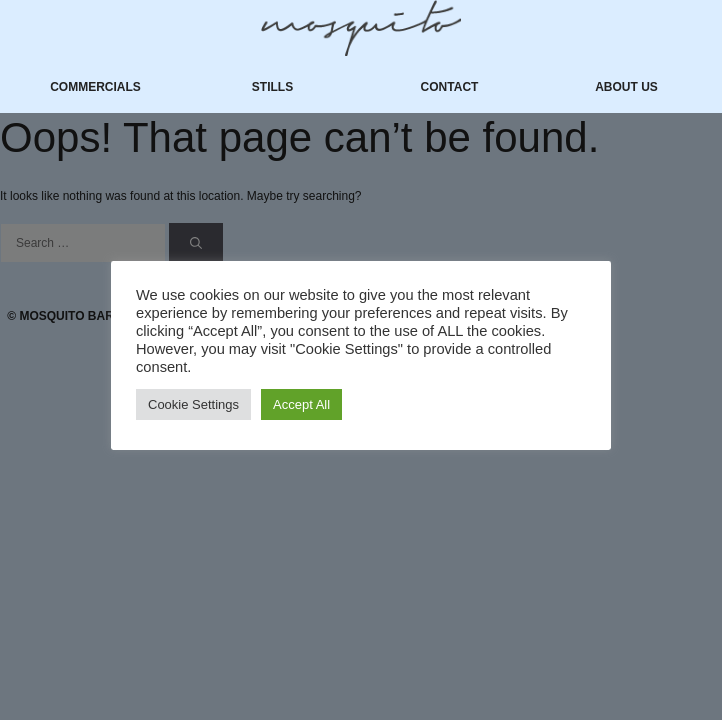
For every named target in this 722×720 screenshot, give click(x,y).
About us (626, 87)
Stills (272, 87)
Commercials (95, 87)
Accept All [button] (301, 404)
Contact (450, 87)
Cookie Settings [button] (193, 404)
